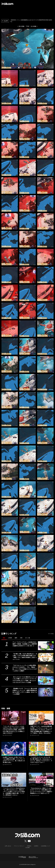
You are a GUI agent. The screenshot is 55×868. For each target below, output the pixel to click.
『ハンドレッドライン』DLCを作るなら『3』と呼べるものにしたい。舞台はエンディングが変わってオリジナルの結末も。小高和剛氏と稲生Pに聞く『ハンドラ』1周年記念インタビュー (14, 792)
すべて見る (51, 634)
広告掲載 (28, 848)
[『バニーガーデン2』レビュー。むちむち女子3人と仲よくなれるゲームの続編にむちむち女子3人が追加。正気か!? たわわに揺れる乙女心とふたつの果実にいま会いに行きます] (14, 718)
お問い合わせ (8, 846)
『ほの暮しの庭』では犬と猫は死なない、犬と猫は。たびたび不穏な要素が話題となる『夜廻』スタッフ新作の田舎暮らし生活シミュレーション (25, 657)
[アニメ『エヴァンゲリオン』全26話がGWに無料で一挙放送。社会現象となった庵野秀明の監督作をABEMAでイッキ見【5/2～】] (46, 646)
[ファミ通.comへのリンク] (7, 4)
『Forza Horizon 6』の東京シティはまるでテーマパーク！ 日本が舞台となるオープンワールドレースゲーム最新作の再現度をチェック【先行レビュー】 (41, 791)
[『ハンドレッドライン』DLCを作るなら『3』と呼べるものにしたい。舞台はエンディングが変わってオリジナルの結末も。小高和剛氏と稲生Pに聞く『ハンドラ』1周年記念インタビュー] (14, 780)
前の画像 (22, 26)
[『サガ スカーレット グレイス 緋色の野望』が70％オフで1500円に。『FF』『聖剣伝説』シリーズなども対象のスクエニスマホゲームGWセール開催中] (46, 669)
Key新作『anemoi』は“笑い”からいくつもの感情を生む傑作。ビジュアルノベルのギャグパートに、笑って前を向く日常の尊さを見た (14, 760)
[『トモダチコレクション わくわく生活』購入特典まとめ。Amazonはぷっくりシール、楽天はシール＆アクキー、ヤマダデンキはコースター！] (41, 749)
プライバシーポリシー (19, 846)
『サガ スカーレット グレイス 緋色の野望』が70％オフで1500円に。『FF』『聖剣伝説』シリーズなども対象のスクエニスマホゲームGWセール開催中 (25, 668)
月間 (21, 638)
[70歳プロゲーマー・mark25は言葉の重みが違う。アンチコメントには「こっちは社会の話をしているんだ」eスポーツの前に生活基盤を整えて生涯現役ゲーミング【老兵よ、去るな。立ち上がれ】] (41, 718)
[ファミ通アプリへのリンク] (22, 857)
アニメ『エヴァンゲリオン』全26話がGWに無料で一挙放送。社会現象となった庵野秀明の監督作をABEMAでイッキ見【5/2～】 (25, 644)
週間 (16, 638)
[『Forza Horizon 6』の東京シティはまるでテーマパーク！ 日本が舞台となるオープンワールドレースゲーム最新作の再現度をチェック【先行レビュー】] (41, 780)
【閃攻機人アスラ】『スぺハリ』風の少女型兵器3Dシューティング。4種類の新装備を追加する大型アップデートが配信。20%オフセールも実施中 (25, 691)
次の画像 (33, 26)
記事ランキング (9, 634)
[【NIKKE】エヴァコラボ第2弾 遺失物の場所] (10, 78)
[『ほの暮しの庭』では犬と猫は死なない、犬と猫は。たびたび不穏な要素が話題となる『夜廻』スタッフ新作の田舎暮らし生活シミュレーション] (46, 657)
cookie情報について (46, 846)
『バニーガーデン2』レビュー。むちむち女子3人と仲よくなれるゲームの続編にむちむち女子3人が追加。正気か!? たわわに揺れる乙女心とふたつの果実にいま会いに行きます (14, 730)
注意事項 (36, 846)
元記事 (5, 21)
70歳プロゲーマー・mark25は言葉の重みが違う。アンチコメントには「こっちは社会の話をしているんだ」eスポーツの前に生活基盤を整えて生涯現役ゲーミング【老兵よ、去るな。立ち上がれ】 (41, 730)
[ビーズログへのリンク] (33, 857)
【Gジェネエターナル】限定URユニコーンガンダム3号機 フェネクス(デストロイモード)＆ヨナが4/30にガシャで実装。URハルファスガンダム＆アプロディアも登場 (25, 680)
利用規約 (29, 846)
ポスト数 (28, 638)
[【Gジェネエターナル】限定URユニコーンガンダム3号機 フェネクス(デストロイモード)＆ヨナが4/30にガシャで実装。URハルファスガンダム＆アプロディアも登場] (46, 680)
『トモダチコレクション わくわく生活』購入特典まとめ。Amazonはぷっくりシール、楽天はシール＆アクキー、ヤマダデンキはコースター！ (41, 760)
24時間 (10, 638)
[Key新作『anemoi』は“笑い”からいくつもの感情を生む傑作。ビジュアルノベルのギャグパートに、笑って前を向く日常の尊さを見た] (14, 749)
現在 (4, 638)
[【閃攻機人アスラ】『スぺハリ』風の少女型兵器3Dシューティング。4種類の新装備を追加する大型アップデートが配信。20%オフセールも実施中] (46, 692)
